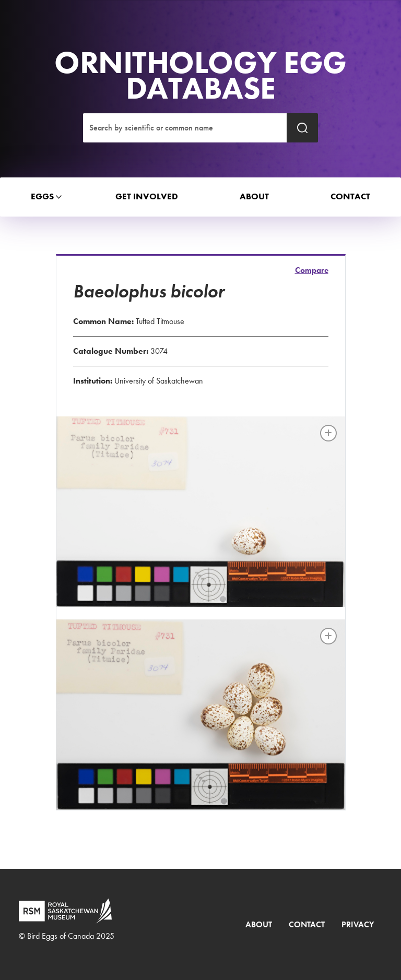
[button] (42, 197)
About (259, 924)
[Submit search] (302, 128)
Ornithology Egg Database (200, 75)
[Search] (185, 128)
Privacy (358, 924)
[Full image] (328, 433)
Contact (307, 924)
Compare (312, 270)
